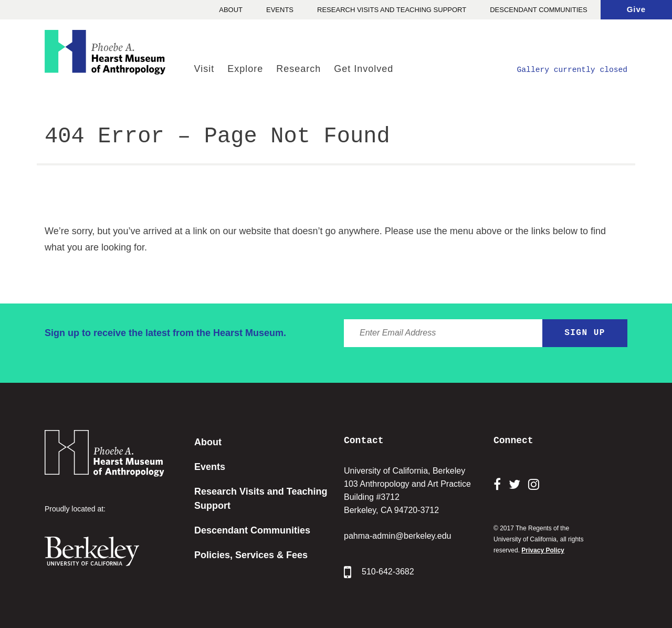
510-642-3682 (379, 572)
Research (298, 69)
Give (636, 9)
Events (280, 10)
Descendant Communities (538, 10)
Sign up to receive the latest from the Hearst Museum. (165, 333)
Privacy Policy (543, 550)
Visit (204, 69)
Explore (245, 69)
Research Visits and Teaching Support (392, 10)
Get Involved (364, 69)
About (231, 10)
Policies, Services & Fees (251, 555)
